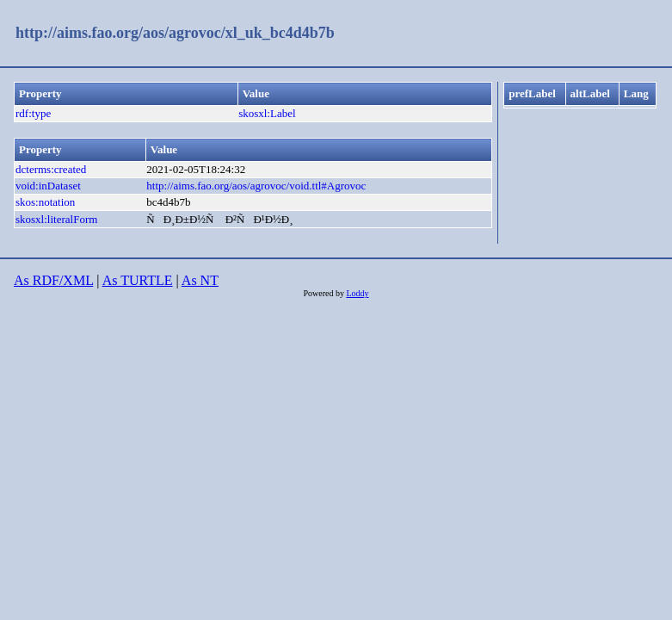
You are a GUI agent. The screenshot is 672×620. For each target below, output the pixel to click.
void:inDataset (48, 186)
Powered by (324, 293)
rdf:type (33, 113)
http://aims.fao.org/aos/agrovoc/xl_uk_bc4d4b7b (175, 33)
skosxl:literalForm (56, 219)
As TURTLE (138, 280)
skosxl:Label (267, 113)
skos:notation (45, 202)
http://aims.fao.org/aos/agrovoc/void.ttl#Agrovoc (256, 186)
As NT (200, 280)
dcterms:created (51, 169)
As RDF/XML (53, 280)
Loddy (357, 293)
